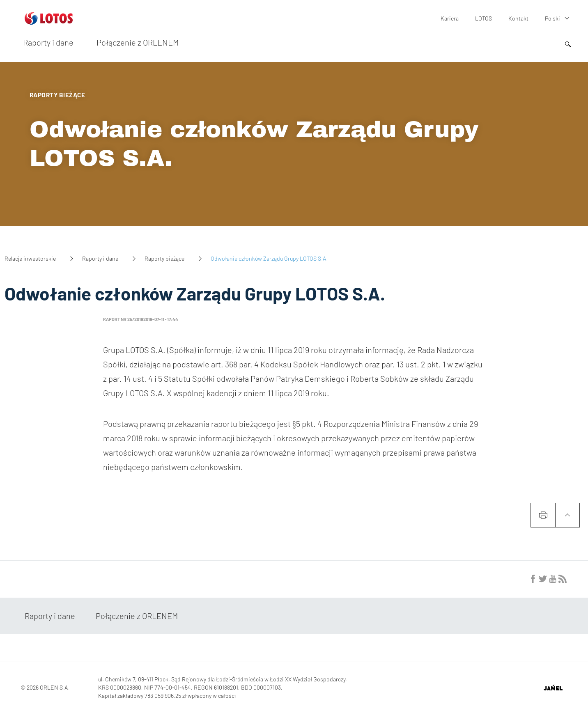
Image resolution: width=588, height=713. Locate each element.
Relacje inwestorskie (30, 258)
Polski (552, 18)
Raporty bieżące (164, 258)
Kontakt (518, 18)
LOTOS (483, 18)
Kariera (450, 18)
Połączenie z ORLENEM (138, 42)
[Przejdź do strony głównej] (49, 21)
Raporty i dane (48, 42)
